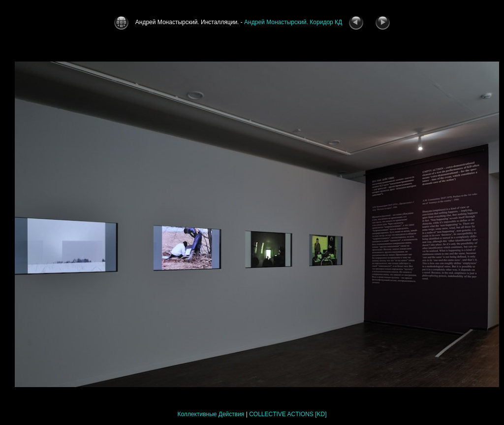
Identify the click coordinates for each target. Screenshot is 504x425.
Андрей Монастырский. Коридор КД (293, 22)
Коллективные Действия (211, 414)
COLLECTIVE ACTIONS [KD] (288, 414)
